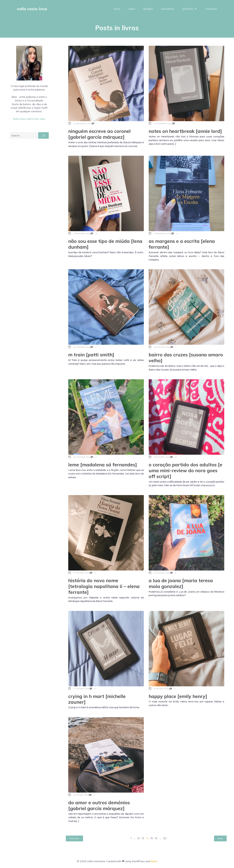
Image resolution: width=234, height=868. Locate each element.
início (117, 9)
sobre (132, 9)
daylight (148, 9)
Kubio (154, 861)
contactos (211, 9)
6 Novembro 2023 (79, 233)
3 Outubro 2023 (79, 795)
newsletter (168, 9)
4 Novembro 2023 (160, 233)
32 (165, 838)
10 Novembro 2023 (160, 123)
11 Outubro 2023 (79, 689)
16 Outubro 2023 (79, 573)
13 (143, 838)
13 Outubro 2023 (159, 573)
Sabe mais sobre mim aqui (29, 119)
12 (138, 838)
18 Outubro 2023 (159, 457)
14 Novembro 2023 (80, 123)
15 (152, 838)
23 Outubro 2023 (160, 347)
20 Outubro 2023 (79, 457)
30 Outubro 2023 (79, 347)
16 (156, 838)
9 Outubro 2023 (159, 689)
